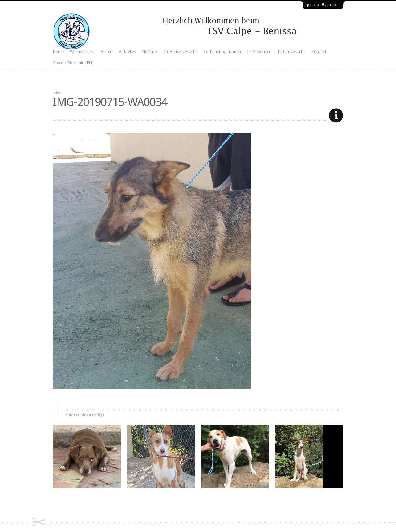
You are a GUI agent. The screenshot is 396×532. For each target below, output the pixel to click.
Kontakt (319, 52)
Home (58, 52)
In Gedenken (259, 52)
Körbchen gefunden (222, 52)
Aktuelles (127, 52)
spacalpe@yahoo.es (323, 5)
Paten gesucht (291, 52)
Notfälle (149, 52)
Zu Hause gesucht (180, 52)
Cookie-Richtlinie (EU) (73, 63)
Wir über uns (82, 52)
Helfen (106, 52)
